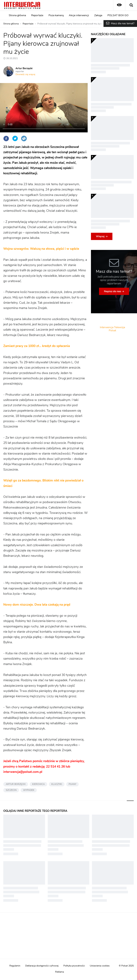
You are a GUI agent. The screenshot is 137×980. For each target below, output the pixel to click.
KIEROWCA (38, 784)
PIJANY (72, 784)
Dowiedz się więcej (25, 74)
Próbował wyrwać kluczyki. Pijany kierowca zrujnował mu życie (70, 24)
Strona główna (17, 15)
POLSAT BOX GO (118, 15)
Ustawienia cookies (100, 966)
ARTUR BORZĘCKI (16, 784)
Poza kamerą (56, 15)
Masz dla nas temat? (123, 23)
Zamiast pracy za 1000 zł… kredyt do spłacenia (37, 346)
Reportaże (37, 15)
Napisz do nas (113, 291)
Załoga (98, 15)
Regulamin (15, 966)
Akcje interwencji (79, 15)
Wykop (24, 138)
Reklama (60, 972)
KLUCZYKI (57, 784)
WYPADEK (29, 790)
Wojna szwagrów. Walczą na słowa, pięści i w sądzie (41, 249)
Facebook (6, 138)
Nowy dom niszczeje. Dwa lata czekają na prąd (37, 605)
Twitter (15, 138)
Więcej (100, 236)
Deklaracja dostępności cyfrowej (42, 966)
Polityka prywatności (74, 966)
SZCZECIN (11, 790)
